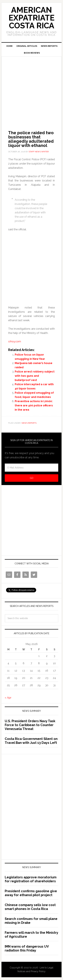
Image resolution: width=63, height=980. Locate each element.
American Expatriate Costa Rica (31, 18)
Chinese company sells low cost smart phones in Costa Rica (30, 907)
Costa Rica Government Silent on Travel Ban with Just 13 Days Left (31, 741)
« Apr (8, 698)
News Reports (29, 423)
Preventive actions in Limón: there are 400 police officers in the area (34, 405)
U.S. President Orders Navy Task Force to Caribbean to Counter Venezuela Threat (30, 725)
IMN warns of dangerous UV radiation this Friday (27, 948)
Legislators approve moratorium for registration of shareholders (31, 879)
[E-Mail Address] (32, 468)
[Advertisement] (31, 89)
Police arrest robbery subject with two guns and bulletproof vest (35, 376)
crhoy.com (15, 341)
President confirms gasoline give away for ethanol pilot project (31, 893)
